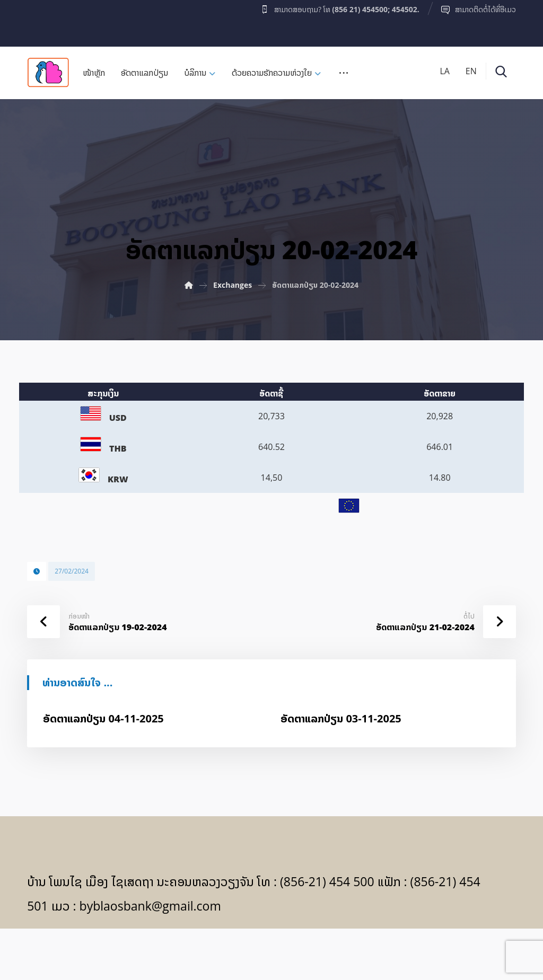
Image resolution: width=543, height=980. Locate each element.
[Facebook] (48, 21)
